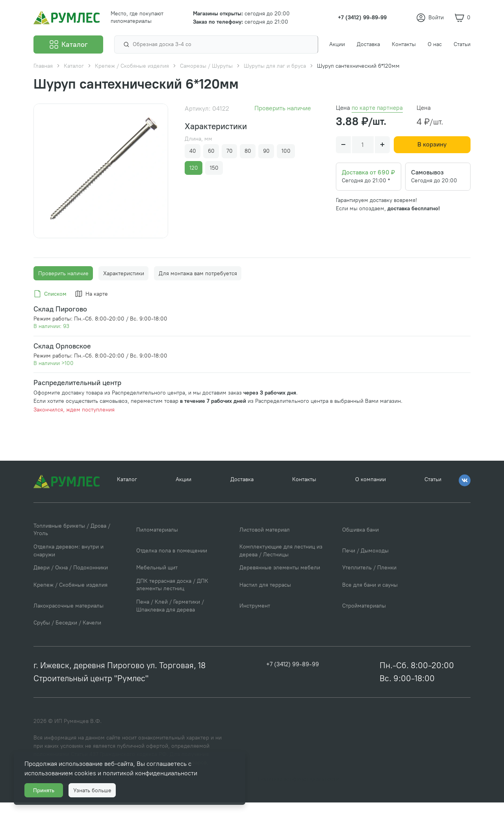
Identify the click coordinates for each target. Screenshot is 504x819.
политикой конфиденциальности (154, 770)
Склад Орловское (62, 362)
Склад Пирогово (60, 325)
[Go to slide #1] (89, 249)
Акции (183, 498)
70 (230, 151)
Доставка (242, 498)
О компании (371, 498)
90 (266, 151)
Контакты (304, 498)
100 (286, 151)
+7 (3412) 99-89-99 (293, 682)
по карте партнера (377, 108)
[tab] (51, 311)
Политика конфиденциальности (298, 796)
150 (214, 168)
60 (211, 151)
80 (248, 151)
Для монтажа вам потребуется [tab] (198, 290)
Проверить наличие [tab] (63, 290)
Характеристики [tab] (124, 290)
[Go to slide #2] (113, 249)
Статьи (433, 498)
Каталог (127, 498)
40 (193, 151)
